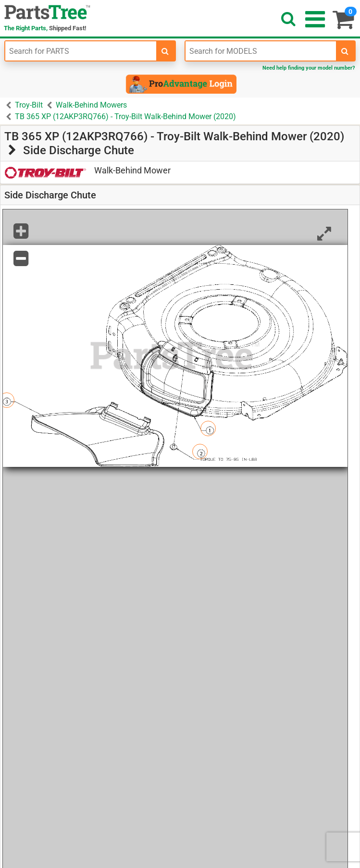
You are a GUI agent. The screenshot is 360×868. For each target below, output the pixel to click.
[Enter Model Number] (261, 51)
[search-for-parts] (165, 51)
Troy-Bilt (29, 105)
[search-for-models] (345, 51)
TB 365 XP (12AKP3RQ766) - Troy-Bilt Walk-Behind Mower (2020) (125, 116)
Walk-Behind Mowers (91, 105)
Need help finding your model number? (309, 68)
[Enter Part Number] (81, 51)
